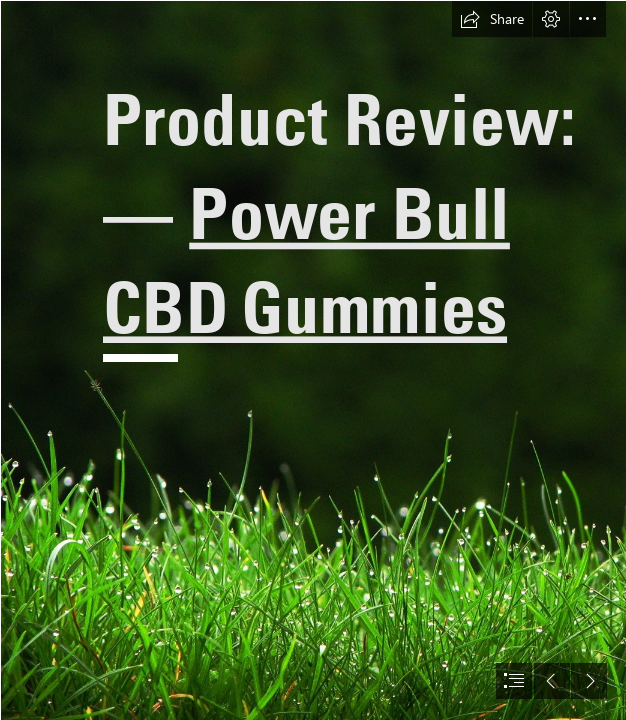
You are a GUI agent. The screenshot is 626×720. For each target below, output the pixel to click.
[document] (313, 360)
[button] (492, 19)
